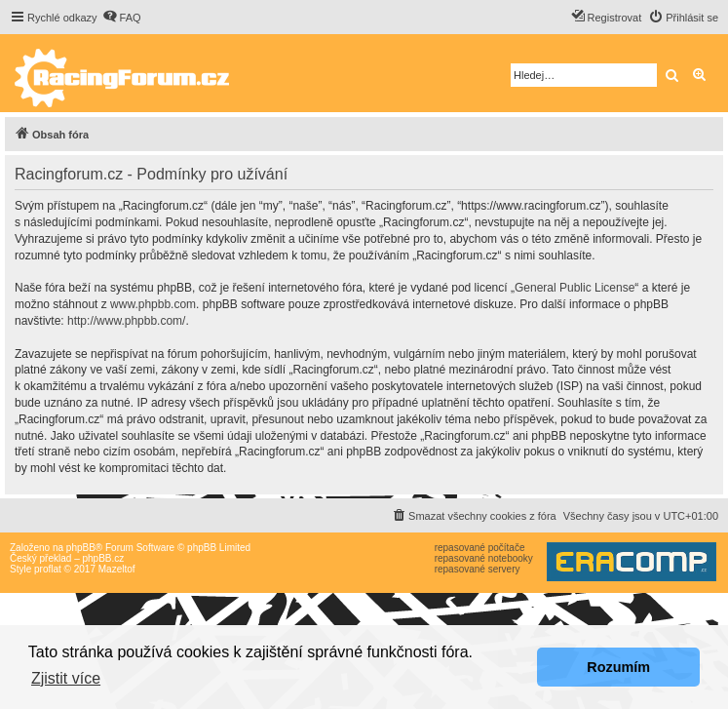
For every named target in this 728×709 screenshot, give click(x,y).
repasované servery (478, 569)
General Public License (575, 288)
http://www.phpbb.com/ (126, 321)
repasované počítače (480, 548)
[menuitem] (122, 18)
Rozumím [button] (618, 667)
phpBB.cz (103, 558)
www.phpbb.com (153, 304)
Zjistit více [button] (66, 678)
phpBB (81, 548)
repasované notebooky (484, 558)
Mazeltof (117, 569)
